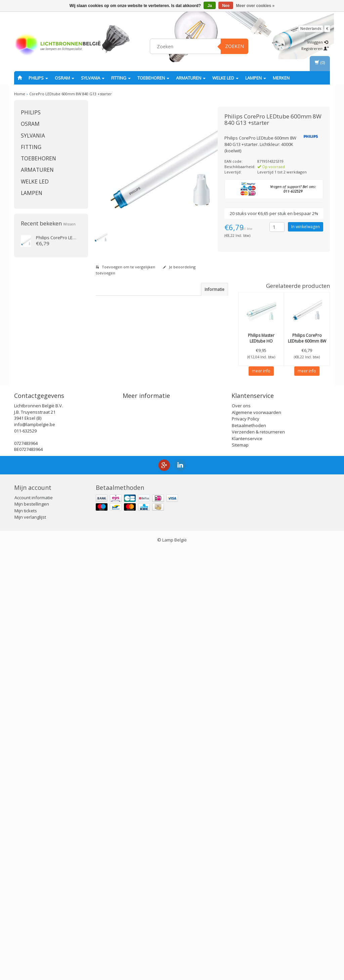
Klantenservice (247, 869)
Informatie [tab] (214, 289)
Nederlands (311, 28)
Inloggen (318, 42)
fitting (121, 78)
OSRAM (64, 78)
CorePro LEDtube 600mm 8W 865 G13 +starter (307, 341)
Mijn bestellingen (32, 935)
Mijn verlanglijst (30, 948)
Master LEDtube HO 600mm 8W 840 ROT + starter (261, 344)
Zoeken (234, 46)
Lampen (256, 78)
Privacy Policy (246, 850)
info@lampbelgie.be (35, 855)
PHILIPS (38, 78)
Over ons (241, 837)
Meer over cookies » (255, 6)
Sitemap (240, 876)
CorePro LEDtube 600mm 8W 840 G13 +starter (71, 94)
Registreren (315, 48)
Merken (281, 78)
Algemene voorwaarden (256, 843)
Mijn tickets (26, 941)
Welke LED (225, 78)
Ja (209, 6)
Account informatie (34, 928)
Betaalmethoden (249, 856)
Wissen (69, 224)
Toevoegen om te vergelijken (125, 267)
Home (20, 94)
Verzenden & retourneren (258, 863)
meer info (261, 371)
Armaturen (191, 78)
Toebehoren (153, 78)
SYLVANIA (93, 78)
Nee (226, 6)
